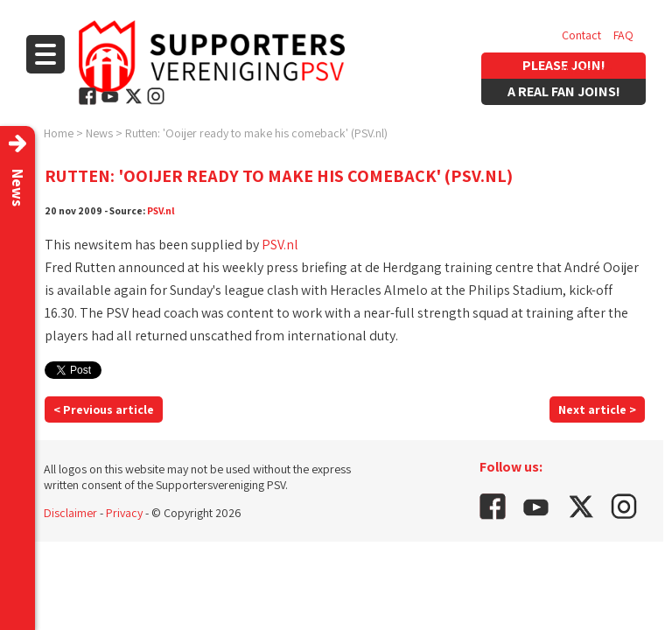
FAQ (623, 35)
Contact (581, 35)
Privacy (124, 513)
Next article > (597, 409)
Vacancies (587, 70)
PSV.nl (161, 210)
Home (59, 133)
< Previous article (104, 409)
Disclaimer (70, 513)
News (99, 133)
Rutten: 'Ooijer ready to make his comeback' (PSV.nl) (256, 133)
